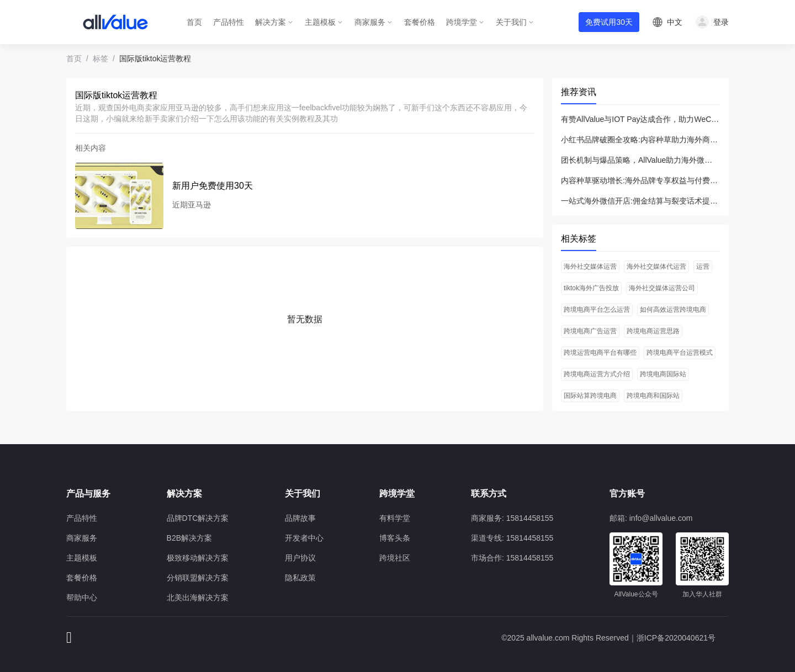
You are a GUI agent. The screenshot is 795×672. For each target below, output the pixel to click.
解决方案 (271, 22)
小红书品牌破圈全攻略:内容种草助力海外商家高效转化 (640, 140)
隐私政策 (300, 578)
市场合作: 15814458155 (512, 558)
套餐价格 (420, 22)
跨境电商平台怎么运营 (597, 310)
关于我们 (511, 22)
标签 (100, 58)
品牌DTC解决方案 (198, 518)
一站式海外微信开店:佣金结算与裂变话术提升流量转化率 (640, 201)
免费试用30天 (609, 22)
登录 (721, 22)
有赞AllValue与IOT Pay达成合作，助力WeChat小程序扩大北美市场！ (640, 119)
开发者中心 (304, 538)
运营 (703, 266)
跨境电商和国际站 (653, 396)
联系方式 (489, 494)
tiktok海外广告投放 (591, 288)
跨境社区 (395, 558)
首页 (194, 22)
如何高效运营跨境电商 (673, 310)
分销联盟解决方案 (198, 578)
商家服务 (370, 22)
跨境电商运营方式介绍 (597, 374)
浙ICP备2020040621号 (676, 638)
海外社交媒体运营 (590, 266)
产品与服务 (88, 494)
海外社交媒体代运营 (656, 266)
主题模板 (320, 22)
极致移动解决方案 (198, 558)
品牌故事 (300, 518)
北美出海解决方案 (198, 598)
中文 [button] (675, 22)
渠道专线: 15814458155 (512, 538)
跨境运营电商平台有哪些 (600, 353)
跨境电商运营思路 (653, 331)
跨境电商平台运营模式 (680, 353)
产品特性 (229, 22)
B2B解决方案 (189, 538)
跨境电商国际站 (663, 374)
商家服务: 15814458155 (512, 518)
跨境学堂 (462, 22)
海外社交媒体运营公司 (662, 288)
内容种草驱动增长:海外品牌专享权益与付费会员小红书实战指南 (640, 180)
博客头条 (395, 538)
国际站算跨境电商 (590, 396)
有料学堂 (395, 518)
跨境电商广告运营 (590, 331)
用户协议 (300, 558)
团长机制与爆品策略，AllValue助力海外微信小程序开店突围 (640, 160)
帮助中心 (82, 598)
